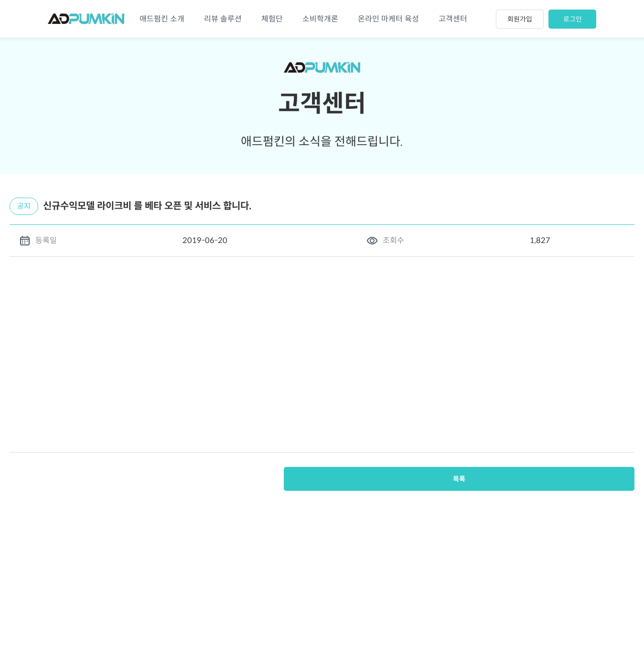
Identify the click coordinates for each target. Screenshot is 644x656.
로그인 (573, 19)
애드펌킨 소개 (162, 19)
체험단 (272, 19)
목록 (611, 479)
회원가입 (520, 19)
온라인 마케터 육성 (388, 19)
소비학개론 (320, 19)
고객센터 (453, 19)
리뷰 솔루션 (223, 19)
